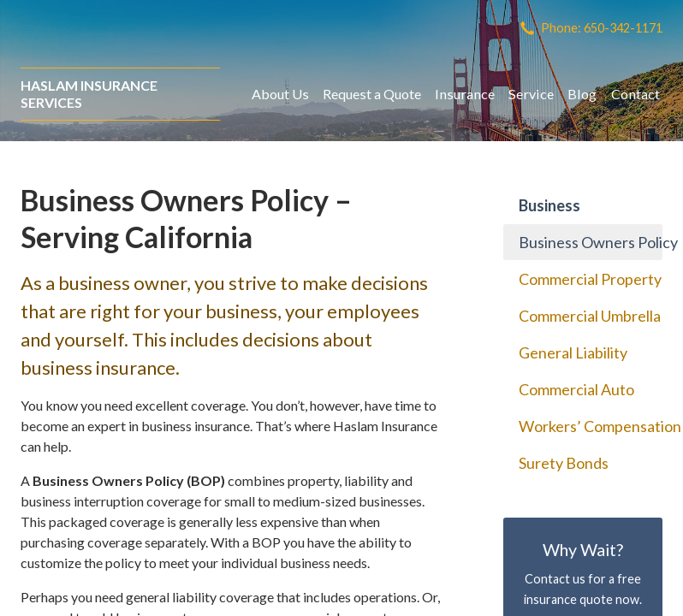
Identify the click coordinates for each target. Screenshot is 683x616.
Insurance (465, 94)
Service (531, 94)
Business (549, 205)
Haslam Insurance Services (89, 94)
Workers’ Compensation (591, 426)
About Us (280, 94)
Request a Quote (372, 94)
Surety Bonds (564, 463)
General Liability (573, 352)
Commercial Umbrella (590, 316)
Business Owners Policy (591, 242)
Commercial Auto (576, 389)
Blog (582, 94)
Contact (635, 94)
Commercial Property (590, 279)
